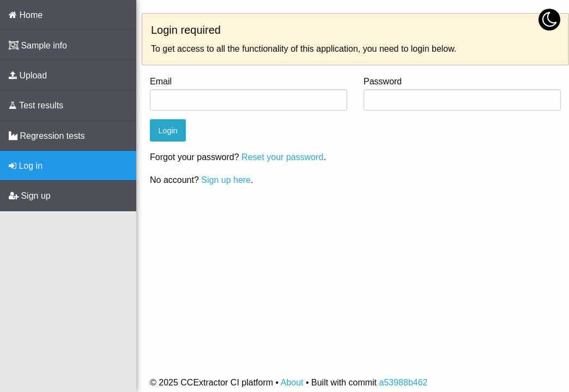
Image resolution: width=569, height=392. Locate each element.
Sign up (30, 196)
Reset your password (282, 157)
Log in (26, 166)
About (292, 382)
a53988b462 (403, 382)
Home (26, 15)
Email (161, 81)
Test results (36, 105)
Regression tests (47, 136)
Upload (28, 75)
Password (383, 81)
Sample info (38, 45)
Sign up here (226, 180)
